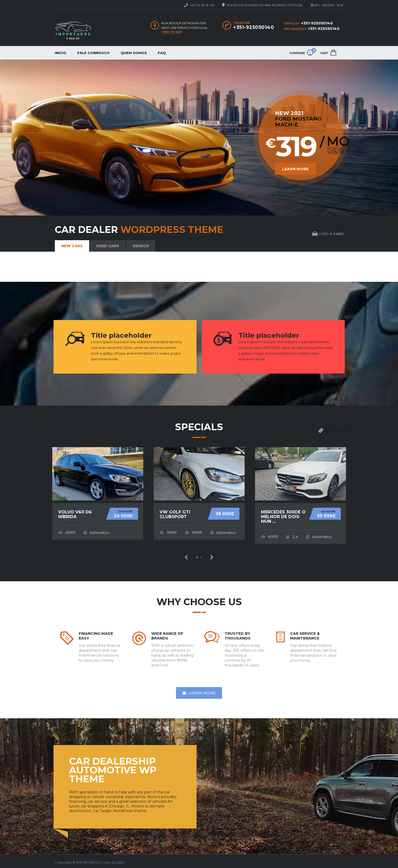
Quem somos (134, 53)
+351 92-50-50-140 (202, 5)
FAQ (162, 53)
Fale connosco (93, 53)
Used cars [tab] (108, 246)
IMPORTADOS (88, 861)
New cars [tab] (72, 246)
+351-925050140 (317, 23)
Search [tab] (141, 246)
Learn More (287, 165)
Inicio (61, 53)
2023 (120, 861)
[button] (186, 557)
